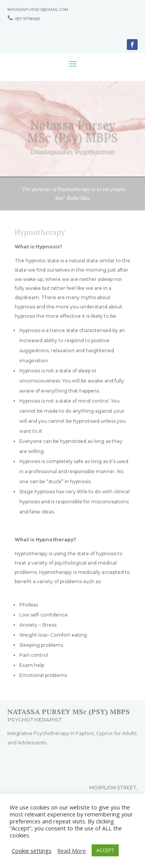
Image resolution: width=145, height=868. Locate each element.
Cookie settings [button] (32, 851)
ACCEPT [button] (105, 850)
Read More (72, 851)
